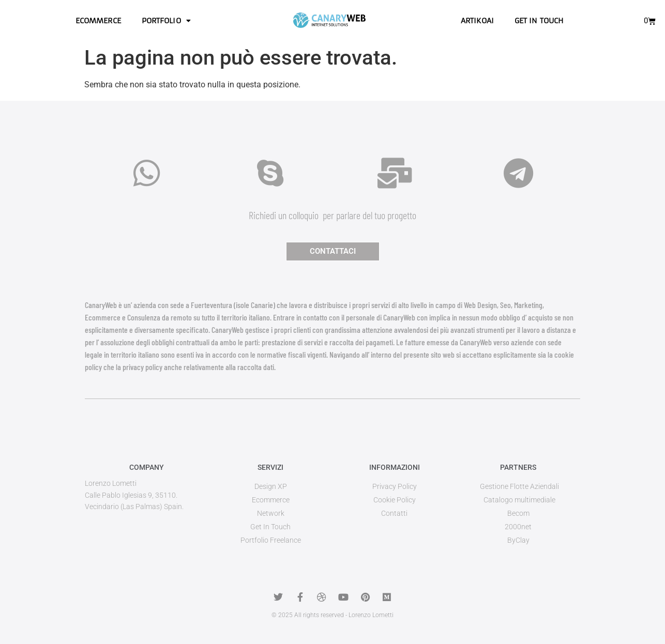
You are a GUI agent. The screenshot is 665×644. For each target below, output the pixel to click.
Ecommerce (98, 21)
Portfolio (166, 21)
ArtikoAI (477, 21)
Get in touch (539, 21)
